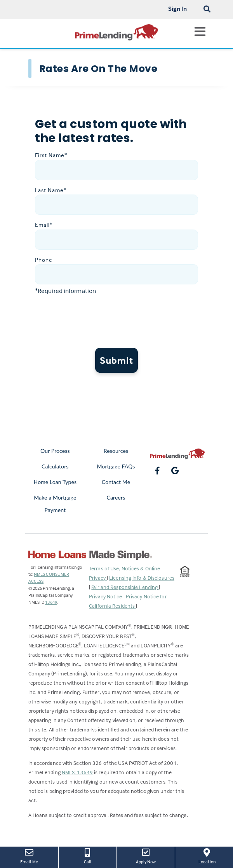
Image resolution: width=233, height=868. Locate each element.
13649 (51, 602)
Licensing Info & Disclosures (142, 578)
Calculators (55, 466)
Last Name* (51, 190)
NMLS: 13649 (77, 772)
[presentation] (120, 322)
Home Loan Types (55, 482)
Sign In (178, 9)
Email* (44, 225)
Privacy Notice (106, 596)
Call (88, 856)
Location (207, 856)
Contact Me (116, 482)
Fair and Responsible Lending (125, 587)
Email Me (29, 856)
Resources (116, 451)
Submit (116, 360)
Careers (116, 497)
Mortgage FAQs (116, 466)
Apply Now (146, 856)
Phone (44, 260)
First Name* (51, 155)
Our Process (55, 451)
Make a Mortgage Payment (55, 504)
